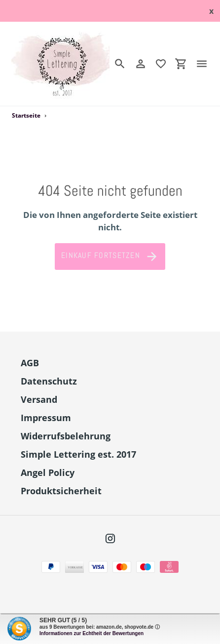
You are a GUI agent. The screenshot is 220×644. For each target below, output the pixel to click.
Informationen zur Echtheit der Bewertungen (92, 633)
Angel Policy (48, 472)
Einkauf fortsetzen (110, 257)
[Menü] (206, 64)
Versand (39, 399)
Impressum (46, 418)
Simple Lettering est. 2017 (78, 454)
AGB (30, 363)
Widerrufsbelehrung (66, 436)
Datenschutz (49, 381)
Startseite (26, 115)
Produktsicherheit (61, 491)
